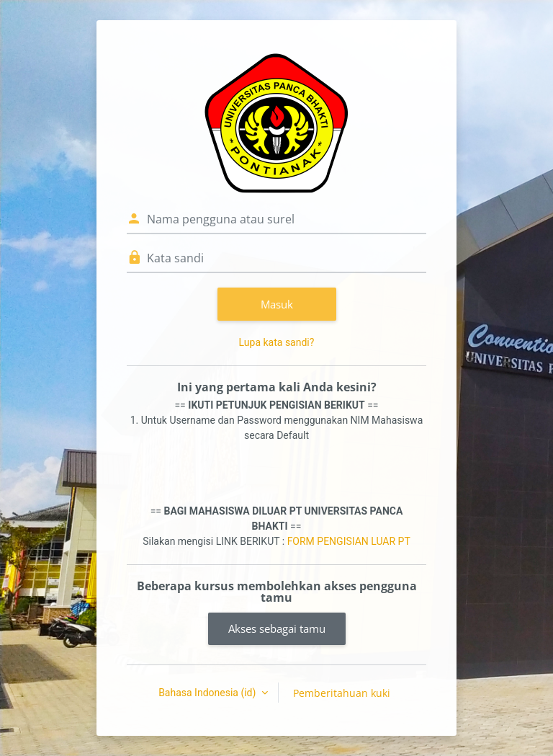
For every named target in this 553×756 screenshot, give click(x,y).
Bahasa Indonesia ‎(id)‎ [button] (208, 693)
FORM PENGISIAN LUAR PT (349, 541)
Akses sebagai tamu (277, 628)
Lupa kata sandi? (277, 342)
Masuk (277, 304)
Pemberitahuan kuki (342, 693)
